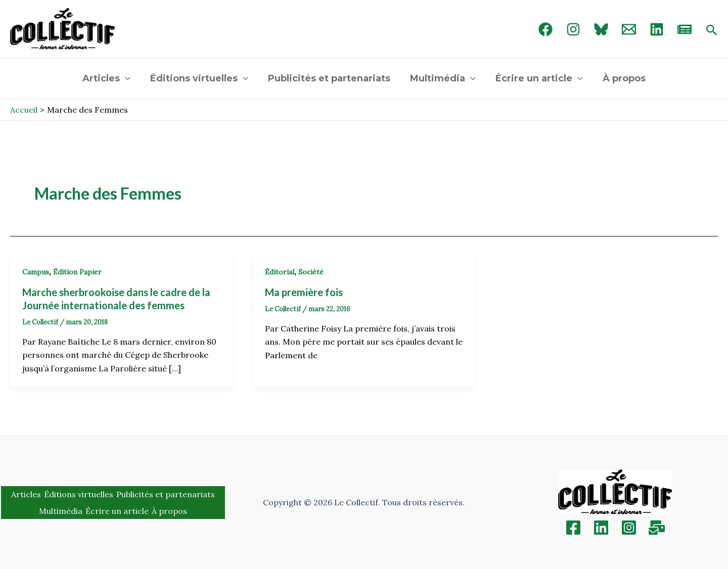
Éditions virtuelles (202, 78)
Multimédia (442, 78)
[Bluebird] (601, 29)
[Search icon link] (712, 31)
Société (311, 272)
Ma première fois (304, 292)
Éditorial (280, 272)
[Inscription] (657, 528)
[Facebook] (545, 29)
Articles (110, 78)
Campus (36, 272)
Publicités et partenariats (330, 78)
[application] (129, 78)
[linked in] (657, 29)
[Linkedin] (601, 528)
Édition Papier (77, 272)
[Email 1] (629, 29)
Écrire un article (537, 78)
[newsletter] (685, 29)
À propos (620, 78)
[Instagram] (573, 29)
